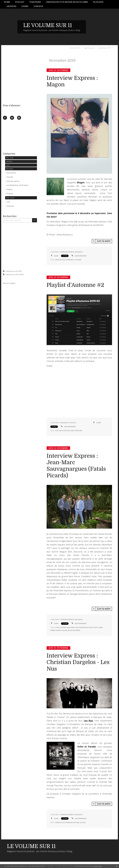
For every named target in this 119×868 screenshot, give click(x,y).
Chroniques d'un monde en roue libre (67, 2)
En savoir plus (97, 866)
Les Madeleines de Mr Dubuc (18, 185)
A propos (38, 6)
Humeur (9, 161)
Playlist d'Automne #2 (75, 285)
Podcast (20, 2)
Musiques (10, 169)
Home (7, 2)
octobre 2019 (75, 48)
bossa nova (94, 627)
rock (64, 260)
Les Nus (88, 721)
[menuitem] (8, 2)
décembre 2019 (105, 48)
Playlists (98, 2)
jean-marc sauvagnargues (78, 627)
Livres (25, 6)
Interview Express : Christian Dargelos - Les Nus (78, 662)
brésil (78, 630)
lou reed (78, 260)
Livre (8, 165)
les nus (83, 822)
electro (67, 431)
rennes (58, 822)
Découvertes (11, 173)
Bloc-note (10, 158)
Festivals (10, 177)
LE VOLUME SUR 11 (48, 25)
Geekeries (10, 206)
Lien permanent (79, 256)
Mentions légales (9, 283)
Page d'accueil (89, 48)
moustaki (71, 630)
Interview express (13, 181)
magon (58, 260)
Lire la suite (104, 241)
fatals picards (61, 627)
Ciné (8, 202)
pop (57, 431)
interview (70, 260)
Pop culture (10, 198)
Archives (11, 6)
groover (78, 431)
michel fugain (62, 630)
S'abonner (35, 2)
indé (72, 431)
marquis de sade (73, 822)
